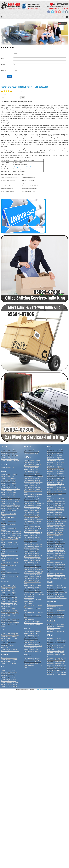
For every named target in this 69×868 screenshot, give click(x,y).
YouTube (56, 12)
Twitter (52, 12)
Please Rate (1, 96)
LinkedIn (63, 12)
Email (3, 59)
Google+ (60, 12)
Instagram (67, 12)
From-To (3, 70)
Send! (9, 76)
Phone (3, 65)
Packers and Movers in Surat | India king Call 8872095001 (25, 87)
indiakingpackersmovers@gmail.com (23, 167)
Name (3, 53)
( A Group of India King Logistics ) (43, 690)
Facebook (49, 12)
